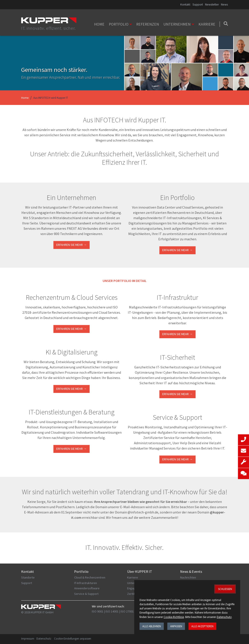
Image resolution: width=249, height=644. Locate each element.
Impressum (28, 638)
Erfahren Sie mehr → (71, 245)
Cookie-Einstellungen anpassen (73, 638)
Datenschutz (44, 638)
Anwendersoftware (87, 588)
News (224, 5)
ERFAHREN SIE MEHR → (71, 329)
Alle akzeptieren (202, 626)
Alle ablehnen (152, 626)
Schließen (225, 589)
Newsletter (212, 5)
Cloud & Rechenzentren (90, 577)
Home (99, 24)
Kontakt (185, 5)
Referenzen (148, 24)
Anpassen (176, 626)
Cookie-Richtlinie (174, 617)
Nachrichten (188, 577)
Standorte (28, 577)
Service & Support (86, 594)
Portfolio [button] (119, 24)
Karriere (207, 24)
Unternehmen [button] (177, 24)
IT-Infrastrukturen (86, 583)
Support (198, 5)
